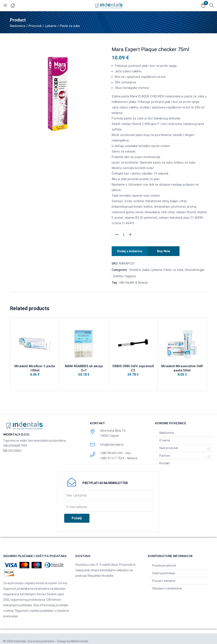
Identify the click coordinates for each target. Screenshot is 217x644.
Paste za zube (70, 26)
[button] (203, 6)
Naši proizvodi (169, 443)
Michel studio (80, 636)
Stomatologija (195, 269)
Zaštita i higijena (124, 275)
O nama (165, 435)
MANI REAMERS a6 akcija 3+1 (84, 366)
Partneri (165, 451)
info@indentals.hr (112, 440)
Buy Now (164, 250)
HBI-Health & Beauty (134, 281)
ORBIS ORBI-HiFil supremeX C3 (133, 366)
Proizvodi (35, 26)
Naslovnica (18, 26)
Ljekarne (51, 26)
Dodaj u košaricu (130, 250)
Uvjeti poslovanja (163, 568)
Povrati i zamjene (164, 576)
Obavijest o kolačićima (167, 583)
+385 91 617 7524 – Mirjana (119, 453)
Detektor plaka (139, 269)
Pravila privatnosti (164, 560)
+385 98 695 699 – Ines (115, 448)
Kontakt (165, 458)
